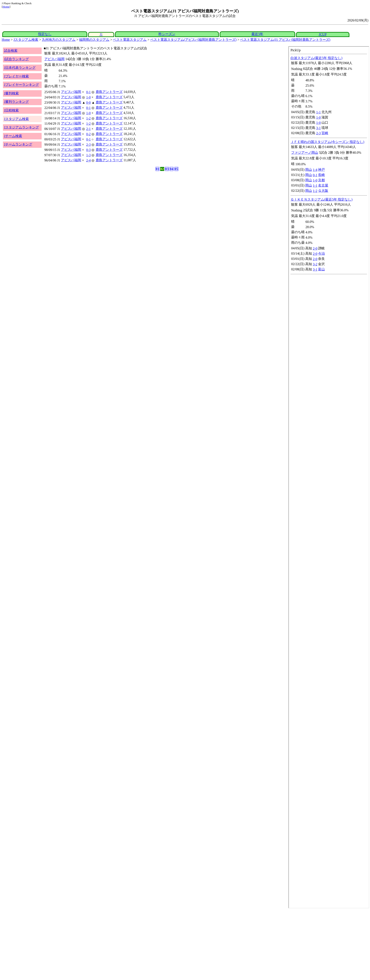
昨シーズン (167, 34)
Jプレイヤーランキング (21, 85)
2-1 (88, 129)
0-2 (88, 134)
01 (157, 169)
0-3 (88, 150)
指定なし (45, 34)
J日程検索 (11, 110)
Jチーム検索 (13, 136)
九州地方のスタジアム (59, 40)
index (329, 477)
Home (6, 7)
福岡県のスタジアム (94, 40)
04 (172, 169)
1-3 (88, 155)
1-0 (88, 97)
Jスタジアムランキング (21, 127)
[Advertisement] (128, 942)
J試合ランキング (16, 59)
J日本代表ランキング (20, 68)
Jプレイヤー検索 (16, 76)
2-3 (88, 145)
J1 (101, 34)
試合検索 (11, 51)
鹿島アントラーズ (109, 92)
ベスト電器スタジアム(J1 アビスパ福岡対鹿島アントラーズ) (285, 40)
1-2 (88, 118)
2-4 (88, 160)
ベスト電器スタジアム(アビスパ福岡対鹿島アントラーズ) (194, 40)
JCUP (323, 34)
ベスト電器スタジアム (130, 40)
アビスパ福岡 (54, 59)
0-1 (88, 92)
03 (167, 169)
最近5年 (257, 34)
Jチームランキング (18, 144)
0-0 (88, 102)
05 (176, 169)
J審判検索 (11, 93)
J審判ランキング (16, 102)
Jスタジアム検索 (26, 40)
